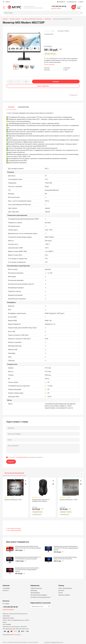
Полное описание (49, 65)
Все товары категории (14, 527)
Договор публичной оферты (39, 593)
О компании (6, 587)
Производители (35, 591)
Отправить (11, 462)
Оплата (61, 591)
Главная (5, 19)
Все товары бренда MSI (14, 529)
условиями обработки (23, 457)
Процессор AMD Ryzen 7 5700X (69, 500)
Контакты (6, 589)
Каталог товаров (15, 19)
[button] (81, 474)
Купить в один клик (43, 86)
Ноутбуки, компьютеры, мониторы (32, 19)
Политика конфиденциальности (54, 641)
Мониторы (48, 19)
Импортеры (34, 589)
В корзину (56, 82)
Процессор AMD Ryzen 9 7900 (13, 500)
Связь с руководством (65, 587)
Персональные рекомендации (14, 473)
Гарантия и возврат (64, 593)
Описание (11, 107)
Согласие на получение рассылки (40, 596)
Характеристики (23, 107)
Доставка (61, 589)
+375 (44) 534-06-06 (59, 6)
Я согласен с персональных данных (26, 457)
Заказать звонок (56, 9)
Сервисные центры (36, 587)
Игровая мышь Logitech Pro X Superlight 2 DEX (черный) (41, 500)
